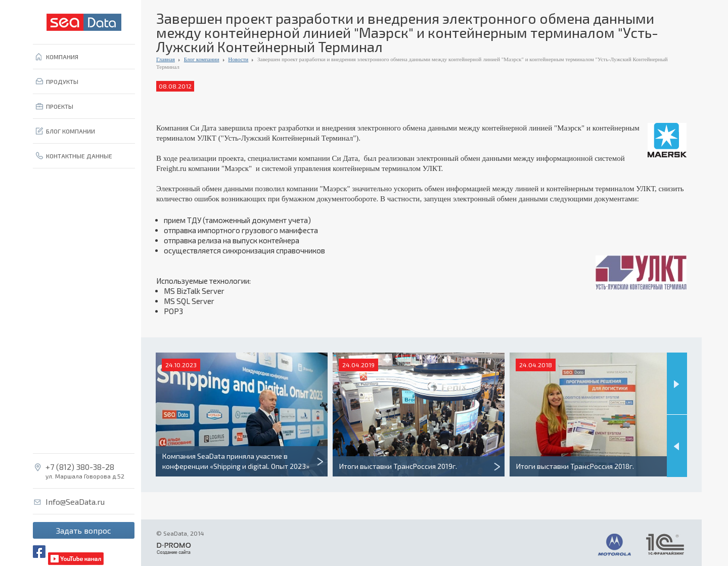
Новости (238, 59)
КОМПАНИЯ (62, 57)
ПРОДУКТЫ (62, 81)
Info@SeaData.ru (75, 502)
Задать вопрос (84, 530)
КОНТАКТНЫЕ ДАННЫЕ (79, 156)
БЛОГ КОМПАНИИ (71, 131)
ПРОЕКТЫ (60, 106)
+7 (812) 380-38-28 (80, 467)
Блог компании (202, 59)
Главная (166, 59)
